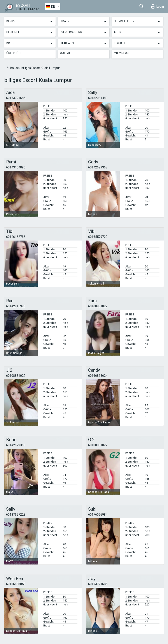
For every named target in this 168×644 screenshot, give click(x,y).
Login (158, 6)
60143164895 (16, 167)
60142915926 (16, 306)
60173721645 (16, 98)
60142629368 (98, 167)
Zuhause (13, 68)
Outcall (66, 53)
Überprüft (14, 53)
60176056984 (98, 515)
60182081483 (98, 98)
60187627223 (16, 515)
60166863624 (98, 376)
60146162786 (16, 237)
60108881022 (98, 306)
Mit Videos (121, 53)
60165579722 (98, 237)
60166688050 (16, 584)
